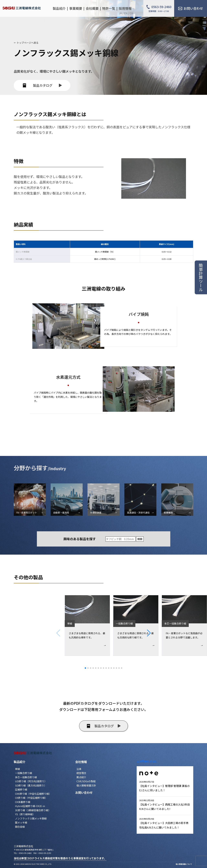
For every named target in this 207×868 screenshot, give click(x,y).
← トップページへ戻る (26, 43)
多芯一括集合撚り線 (26, 777)
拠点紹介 (81, 777)
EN (126, 13)
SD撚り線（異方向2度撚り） (31, 785)
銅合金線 (20, 827)
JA (120, 13)
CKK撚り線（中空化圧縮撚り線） (33, 794)
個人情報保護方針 (86, 785)
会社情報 (81, 762)
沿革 (79, 769)
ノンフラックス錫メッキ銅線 (31, 818)
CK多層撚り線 (23, 802)
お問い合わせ (84, 792)
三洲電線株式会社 (147, 761)
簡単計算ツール (201, 277)
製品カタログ (42, 85)
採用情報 (125, 8)
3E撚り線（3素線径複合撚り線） (33, 810)
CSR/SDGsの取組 (86, 781)
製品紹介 (20, 762)
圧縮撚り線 (21, 789)
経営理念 (81, 773)
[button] (177, 633)
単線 (17, 769)
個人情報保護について (184, 864)
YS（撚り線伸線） (25, 814)
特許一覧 (109, 8)
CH (131, 13)
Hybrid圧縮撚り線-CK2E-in (30, 806)
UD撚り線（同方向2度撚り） (31, 781)
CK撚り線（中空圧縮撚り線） (31, 798)
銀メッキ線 (21, 822)
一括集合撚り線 (24, 773)
